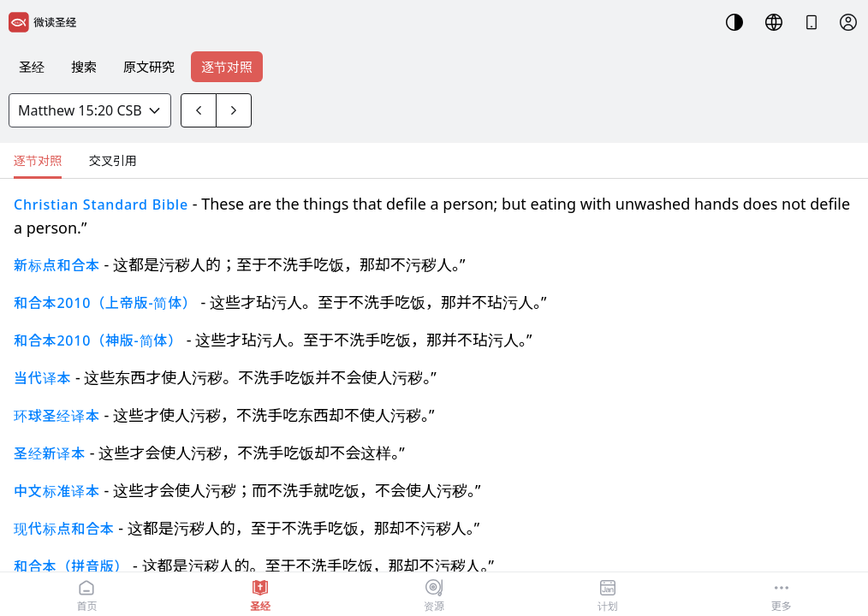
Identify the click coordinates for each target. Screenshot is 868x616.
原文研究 (149, 67)
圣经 (32, 67)
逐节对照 (227, 67)
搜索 (84, 67)
